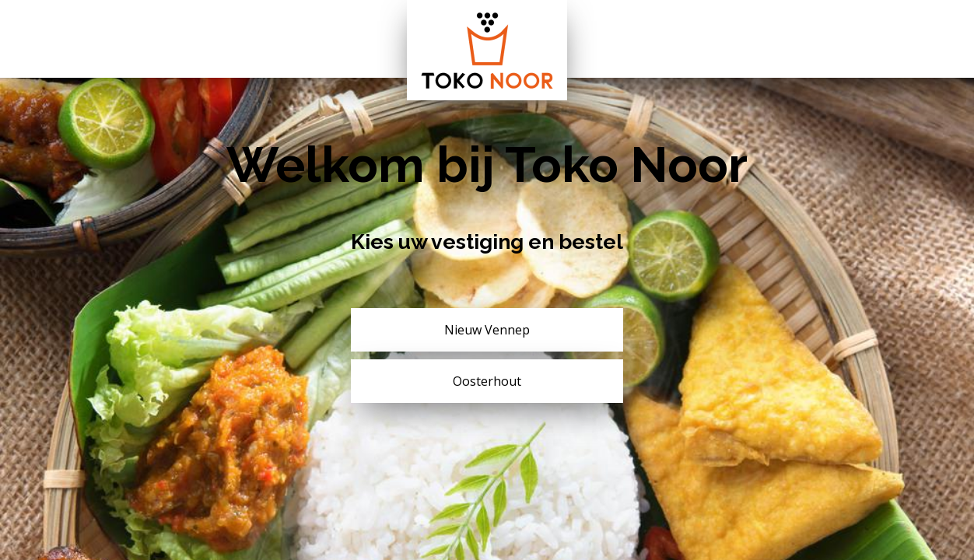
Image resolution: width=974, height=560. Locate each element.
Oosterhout (487, 381)
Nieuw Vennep (487, 330)
